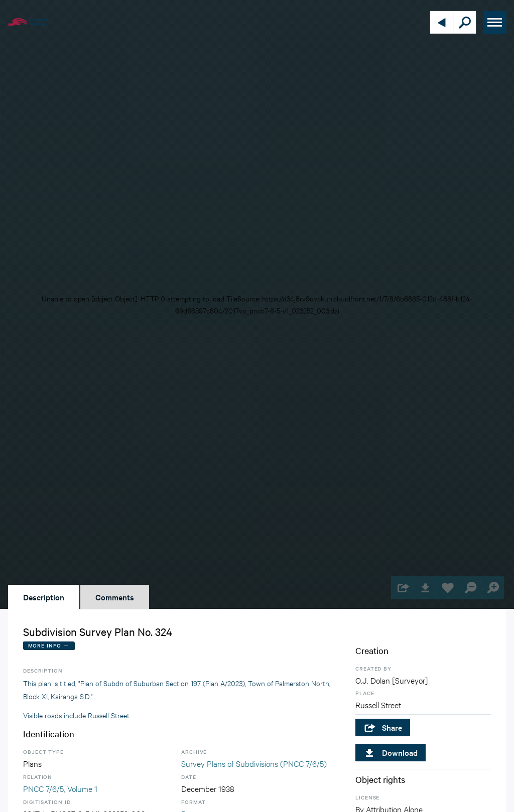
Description (44, 597)
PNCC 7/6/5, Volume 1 (60, 788)
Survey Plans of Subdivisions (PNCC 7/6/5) (254, 763)
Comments (115, 597)
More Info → (49, 645)
